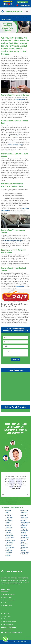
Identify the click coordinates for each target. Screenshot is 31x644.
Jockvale (9, 554)
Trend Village (10, 517)
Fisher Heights (25, 517)
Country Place (25, 531)
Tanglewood (9, 519)
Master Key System (8, 597)
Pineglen (8, 532)
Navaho (8, 539)
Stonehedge (9, 521)
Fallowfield (24, 521)
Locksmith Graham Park (15, 642)
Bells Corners (24, 547)
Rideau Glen (9, 529)
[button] (13, 443)
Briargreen (24, 541)
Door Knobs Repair (7, 606)
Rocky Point (9, 527)
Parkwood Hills (10, 536)
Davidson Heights (25, 522)
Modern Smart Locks (14, 136)
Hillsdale (8, 556)
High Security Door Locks (9, 595)
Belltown (23, 546)
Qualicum (9, 531)
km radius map (15, 386)
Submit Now (16, 359)
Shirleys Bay (9, 524)
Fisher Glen (24, 519)
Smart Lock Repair (7, 603)
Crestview (24, 527)
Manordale (9, 546)
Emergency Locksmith (8, 624)
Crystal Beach (25, 524)
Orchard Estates (10, 537)
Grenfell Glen (24, 512)
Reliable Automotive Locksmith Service (13, 240)
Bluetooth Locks (7, 616)
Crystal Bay (24, 526)
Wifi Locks (5, 619)
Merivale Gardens (11, 541)
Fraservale (24, 516)
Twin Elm (9, 516)
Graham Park (24, 514)
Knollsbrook (9, 552)
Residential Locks (20, 286)
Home (3, 17)
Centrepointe (24, 536)
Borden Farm (24, 544)
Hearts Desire (25, 511)
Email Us (6, 632)
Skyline (8, 522)
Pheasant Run (10, 534)
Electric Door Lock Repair (9, 600)
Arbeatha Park (25, 554)
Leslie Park (9, 551)
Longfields (9, 549)
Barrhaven (24, 551)
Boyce (23, 542)
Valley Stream (10, 514)
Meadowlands (10, 544)
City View (24, 534)
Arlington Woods (25, 552)
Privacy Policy (6, 613)
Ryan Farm (9, 526)
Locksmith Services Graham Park (13, 17)
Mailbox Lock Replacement (9, 622)
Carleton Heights (25, 539)
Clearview (24, 532)
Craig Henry (24, 529)
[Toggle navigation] (27, 11)
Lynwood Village (10, 547)
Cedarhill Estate (25, 537)
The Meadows (10, 542)
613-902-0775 (23, 2)
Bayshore (24, 549)
